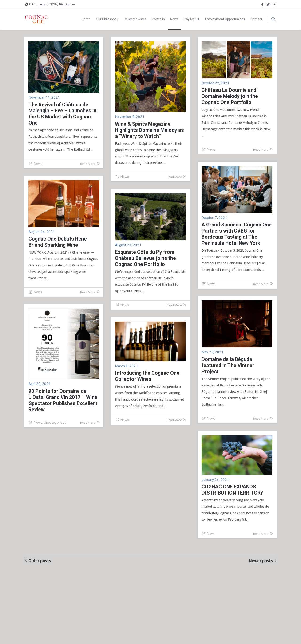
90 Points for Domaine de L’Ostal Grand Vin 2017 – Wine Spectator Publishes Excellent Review (63, 400)
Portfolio (158, 19)
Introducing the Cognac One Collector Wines (147, 376)
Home (86, 19)
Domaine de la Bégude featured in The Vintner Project (228, 365)
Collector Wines (135, 19)
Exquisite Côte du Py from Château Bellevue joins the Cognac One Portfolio (145, 258)
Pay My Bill (192, 19)
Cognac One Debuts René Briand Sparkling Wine (58, 242)
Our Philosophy (107, 19)
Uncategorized (55, 423)
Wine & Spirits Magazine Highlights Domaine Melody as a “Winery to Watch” (149, 130)
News (175, 23)
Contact (256, 19)
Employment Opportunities (225, 19)
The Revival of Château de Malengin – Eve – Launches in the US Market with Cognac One (62, 114)
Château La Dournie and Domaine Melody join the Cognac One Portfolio (230, 96)
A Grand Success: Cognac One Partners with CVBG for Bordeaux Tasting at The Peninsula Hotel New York (237, 234)
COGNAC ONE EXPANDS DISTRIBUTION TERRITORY (232, 490)
